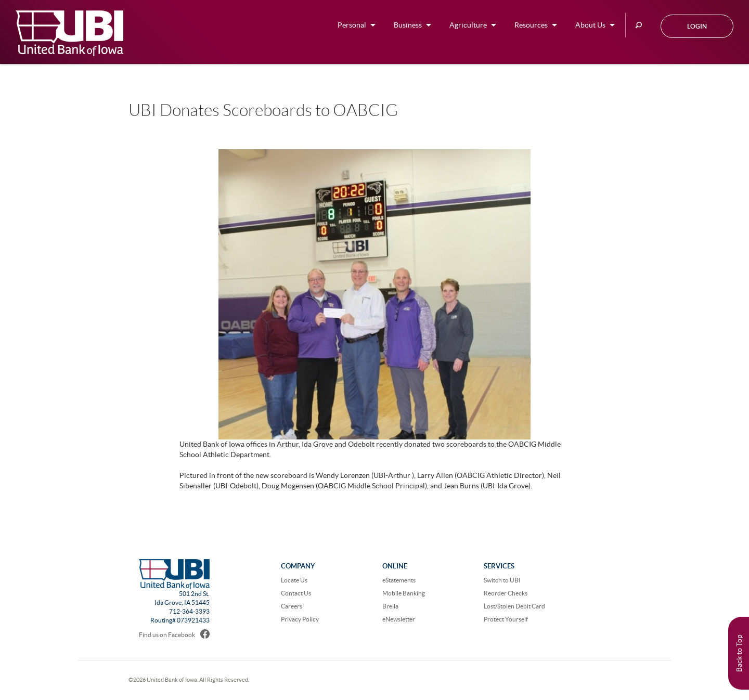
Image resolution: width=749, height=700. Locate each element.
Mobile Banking (404, 593)
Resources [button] (531, 25)
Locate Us (294, 580)
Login (697, 26)
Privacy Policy (300, 619)
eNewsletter (399, 619)
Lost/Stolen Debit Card (514, 606)
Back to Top (739, 653)
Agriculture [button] (468, 25)
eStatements (399, 580)
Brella (390, 606)
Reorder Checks (506, 593)
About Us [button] (590, 25)
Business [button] (408, 25)
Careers (292, 606)
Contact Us (296, 593)
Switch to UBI (502, 580)
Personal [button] (352, 25)
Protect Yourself (506, 619)
